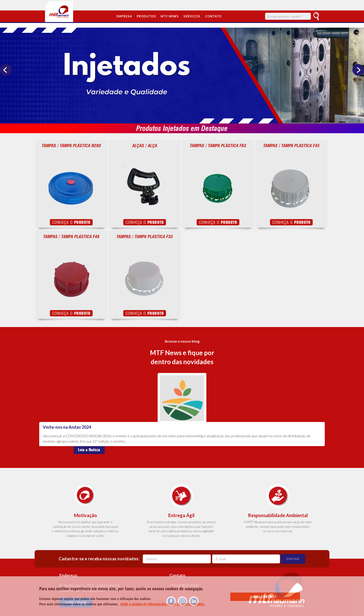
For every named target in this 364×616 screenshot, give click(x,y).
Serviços (192, 16)
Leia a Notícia (89, 450)
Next (358, 70)
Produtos (146, 16)
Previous (6, 70)
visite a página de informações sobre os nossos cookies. (163, 604)
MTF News (170, 16)
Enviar (293, 559)
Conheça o (71, 222)
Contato (213, 16)
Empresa (124, 16)
